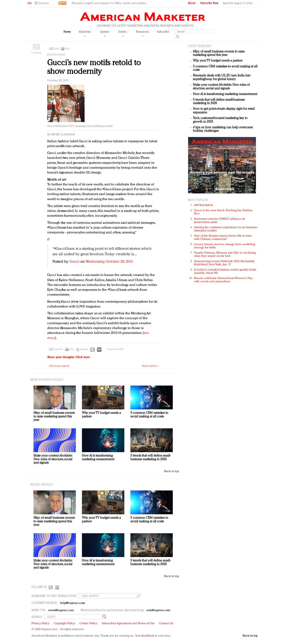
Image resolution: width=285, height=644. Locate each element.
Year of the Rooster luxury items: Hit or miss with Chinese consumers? (223, 238)
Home (67, 32)
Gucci (74, 262)
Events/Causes (56, 55)
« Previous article (59, 366)
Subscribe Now (209, 3)
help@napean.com (73, 603)
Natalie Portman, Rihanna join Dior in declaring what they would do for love (225, 255)
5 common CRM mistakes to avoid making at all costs (149, 415)
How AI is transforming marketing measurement (225, 94)
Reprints (84, 349)
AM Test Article (204, 205)
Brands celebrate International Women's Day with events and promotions (223, 280)
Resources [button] (142, 33)
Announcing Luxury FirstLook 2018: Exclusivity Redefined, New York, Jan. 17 (224, 263)
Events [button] (123, 33)
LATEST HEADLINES (200, 46)
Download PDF (115, 349)
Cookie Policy (88, 624)
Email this (58, 349)
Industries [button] (85, 33)
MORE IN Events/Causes (47, 379)
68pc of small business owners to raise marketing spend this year (219, 53)
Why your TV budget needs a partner (218, 61)
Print (67, 49)
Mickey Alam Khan (63, 135)
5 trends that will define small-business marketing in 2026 (150, 458)
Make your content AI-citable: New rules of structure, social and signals (221, 87)
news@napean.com (61, 610)
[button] (42, 3)
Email (56, 49)
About (192, 3)
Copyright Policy (65, 624)
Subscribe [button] (163, 32)
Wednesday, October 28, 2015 (109, 262)
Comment (37, 53)
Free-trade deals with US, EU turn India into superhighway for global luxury (222, 77)
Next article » (150, 366)
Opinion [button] (105, 33)
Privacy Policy (40, 624)
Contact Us (166, 624)
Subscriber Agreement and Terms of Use (128, 624)
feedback (148, 636)
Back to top (171, 471)
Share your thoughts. (69, 357)
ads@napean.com (158, 610)
